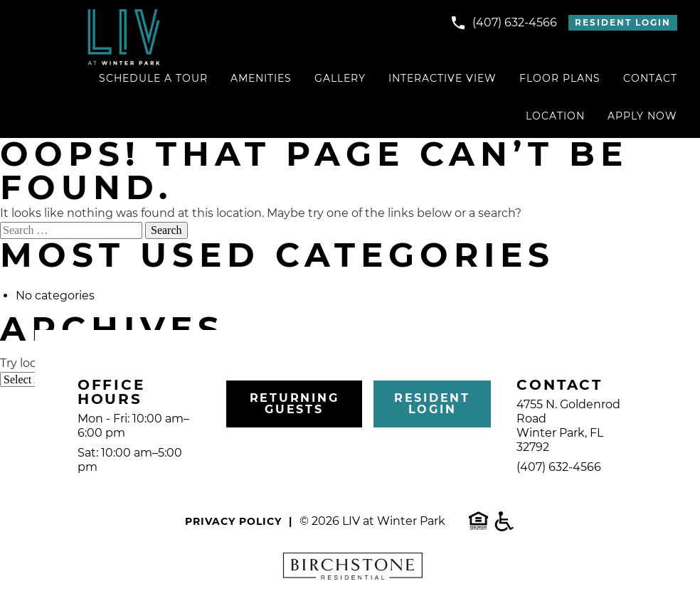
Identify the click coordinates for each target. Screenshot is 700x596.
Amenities (261, 78)
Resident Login (623, 22)
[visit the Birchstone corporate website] (350, 568)
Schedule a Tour (153, 78)
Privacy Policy (233, 521)
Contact (650, 78)
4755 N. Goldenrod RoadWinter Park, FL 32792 (568, 426)
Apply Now (642, 116)
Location (555, 116)
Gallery (340, 78)
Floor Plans (560, 78)
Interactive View (442, 78)
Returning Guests (295, 404)
